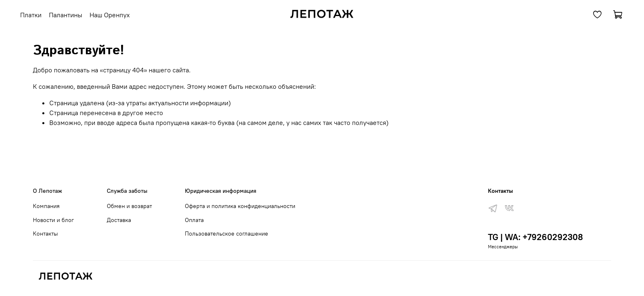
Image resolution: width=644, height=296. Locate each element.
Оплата (194, 220)
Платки (31, 15)
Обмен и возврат (129, 206)
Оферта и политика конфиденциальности (240, 206)
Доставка (119, 220)
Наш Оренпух (110, 15)
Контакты (45, 234)
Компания (46, 206)
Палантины (66, 15)
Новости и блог (53, 220)
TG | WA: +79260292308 (535, 237)
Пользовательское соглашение (227, 234)
